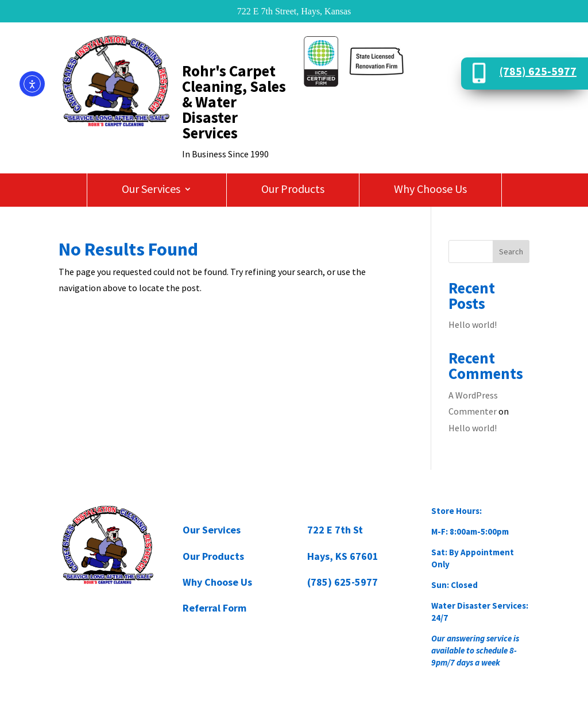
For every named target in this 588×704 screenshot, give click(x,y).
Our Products (293, 190)
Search (511, 252)
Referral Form (214, 608)
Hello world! (473, 324)
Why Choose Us (430, 190)
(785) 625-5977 (538, 71)
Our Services (151, 190)
